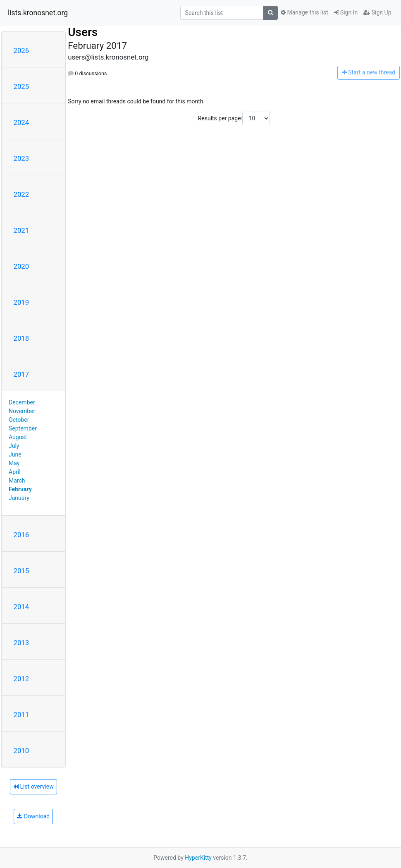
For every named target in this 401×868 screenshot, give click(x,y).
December (22, 402)
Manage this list (304, 12)
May (14, 463)
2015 (21, 571)
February (20, 489)
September (23, 428)
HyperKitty (198, 858)
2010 (21, 751)
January (19, 498)
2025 (21, 86)
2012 (21, 679)
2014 (21, 607)
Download (33, 816)
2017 (21, 374)
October (19, 420)
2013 (21, 643)
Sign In (346, 12)
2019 (21, 302)
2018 (21, 338)
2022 (21, 194)
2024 (21, 122)
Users (83, 32)
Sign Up (377, 12)
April (15, 472)
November (22, 411)
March (17, 481)
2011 (21, 715)
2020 (21, 266)
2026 (21, 50)
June (15, 454)
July (14, 446)
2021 (21, 230)
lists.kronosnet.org (38, 13)
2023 (21, 158)
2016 (21, 535)
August (18, 437)
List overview (33, 787)
